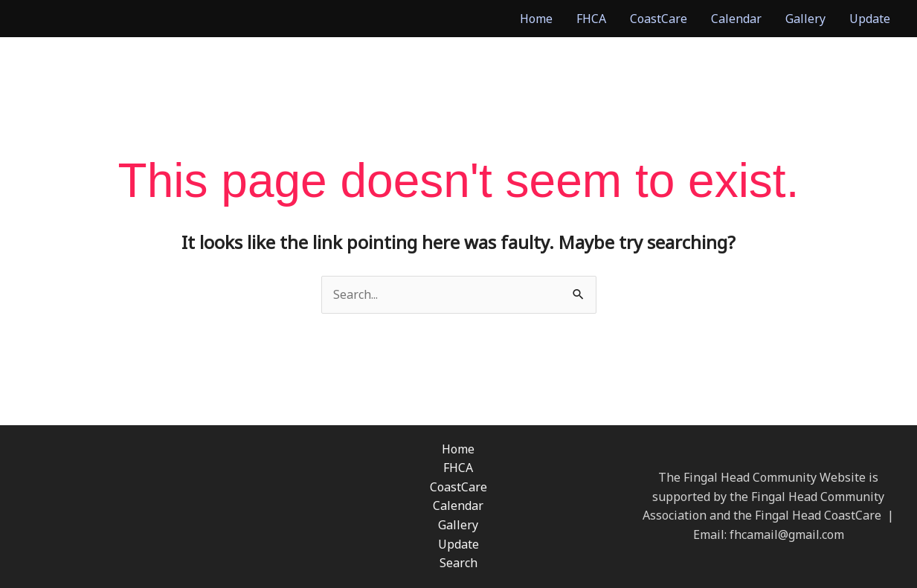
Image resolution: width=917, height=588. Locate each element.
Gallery (805, 19)
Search (459, 563)
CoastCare (659, 19)
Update (870, 19)
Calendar (736, 19)
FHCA (591, 19)
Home (536, 19)
